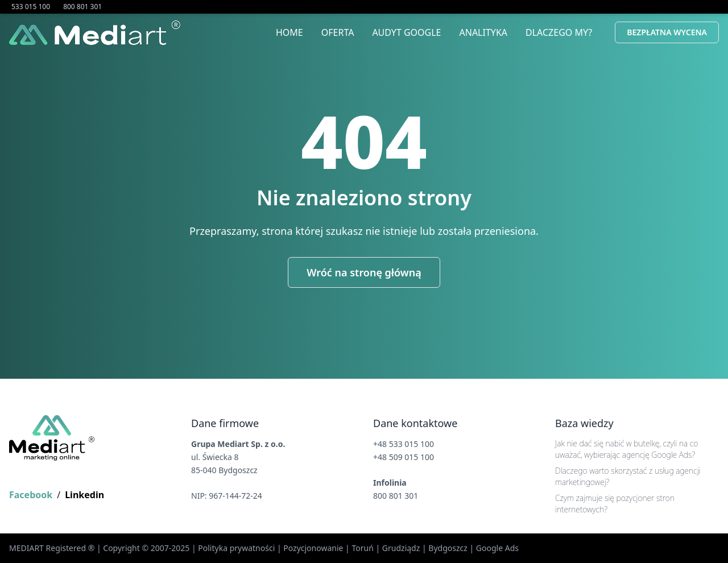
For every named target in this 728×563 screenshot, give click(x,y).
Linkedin (84, 495)
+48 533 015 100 (404, 444)
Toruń (362, 548)
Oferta (338, 32)
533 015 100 (32, 7)
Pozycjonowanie (313, 548)
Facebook (31, 495)
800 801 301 (82, 7)
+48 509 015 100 (404, 457)
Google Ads (497, 548)
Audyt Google (406, 32)
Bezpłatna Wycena (667, 32)
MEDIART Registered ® (52, 548)
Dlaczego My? (559, 32)
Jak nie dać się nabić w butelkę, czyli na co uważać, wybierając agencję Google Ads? (626, 449)
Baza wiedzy (584, 423)
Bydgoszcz (448, 548)
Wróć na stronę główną (364, 272)
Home (289, 32)
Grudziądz (401, 548)
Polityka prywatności (236, 548)
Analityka (484, 32)
